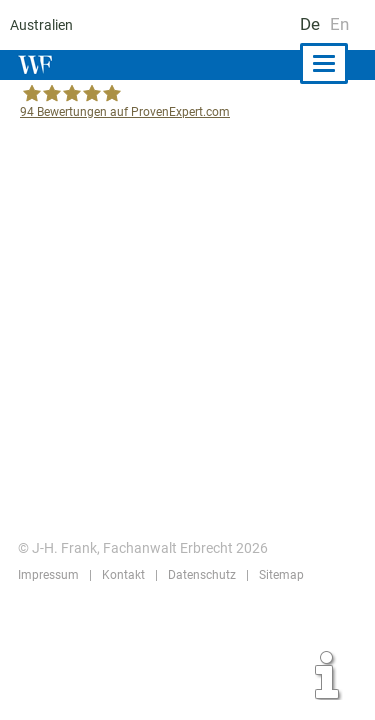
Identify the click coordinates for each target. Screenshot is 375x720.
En (339, 24)
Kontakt (121, 575)
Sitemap (277, 575)
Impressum (48, 575)
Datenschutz (199, 575)
